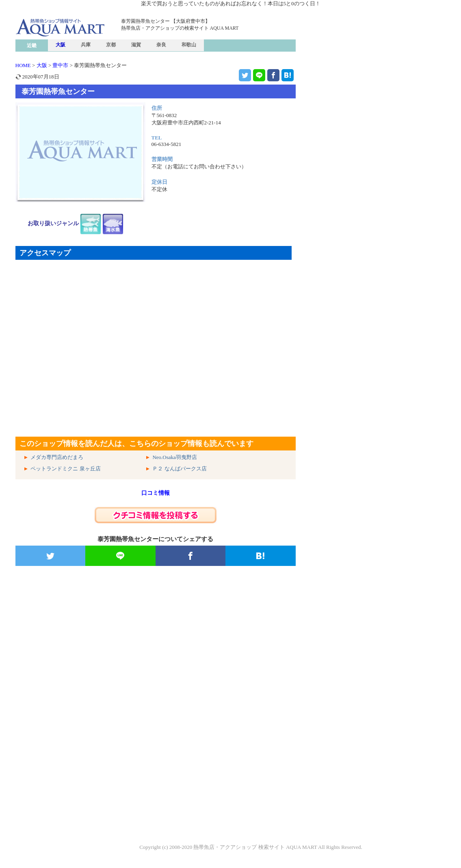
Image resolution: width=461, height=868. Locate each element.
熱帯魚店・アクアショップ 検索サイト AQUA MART (255, 847)
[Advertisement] (156, 668)
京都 (111, 45)
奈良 (161, 45)
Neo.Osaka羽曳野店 (174, 457)
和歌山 (189, 45)
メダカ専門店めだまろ (57, 457)
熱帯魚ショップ (78, 44)
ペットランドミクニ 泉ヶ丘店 (65, 469)
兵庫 (86, 45)
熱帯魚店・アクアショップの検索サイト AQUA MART (180, 28)
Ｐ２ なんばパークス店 (179, 469)
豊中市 (60, 65)
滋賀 (136, 45)
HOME (23, 65)
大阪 (61, 45)
